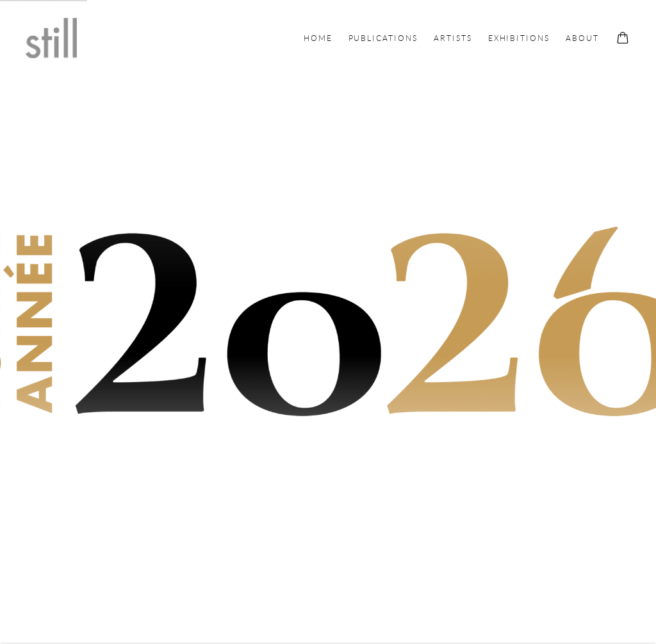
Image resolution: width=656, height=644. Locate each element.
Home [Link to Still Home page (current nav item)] (318, 38)
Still (51, 38)
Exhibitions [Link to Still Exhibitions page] (519, 38)
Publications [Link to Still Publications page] (383, 38)
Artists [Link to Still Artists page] (453, 38)
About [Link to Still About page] (582, 38)
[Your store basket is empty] (623, 39)
